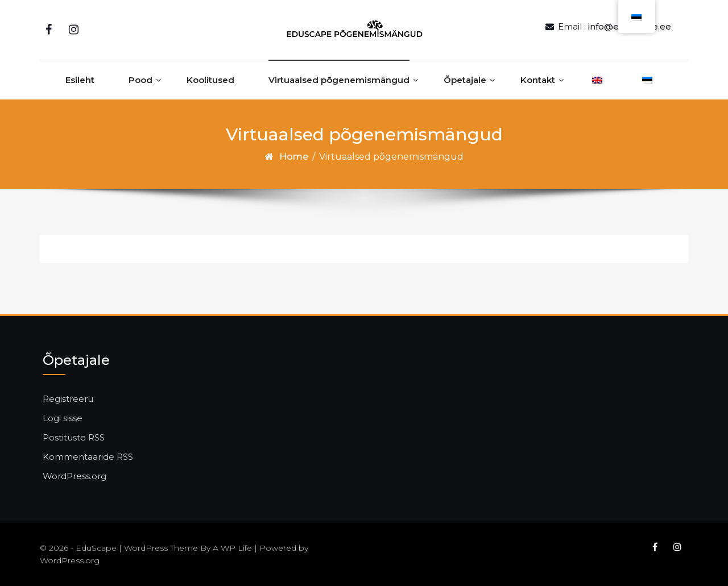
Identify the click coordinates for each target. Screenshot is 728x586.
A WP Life (232, 548)
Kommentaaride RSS (88, 457)
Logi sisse (63, 418)
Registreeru (68, 399)
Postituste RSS (74, 437)
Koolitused (210, 80)
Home (294, 157)
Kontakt (538, 80)
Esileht (80, 80)
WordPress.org (75, 476)
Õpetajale (465, 80)
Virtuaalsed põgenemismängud (339, 80)
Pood (140, 80)
